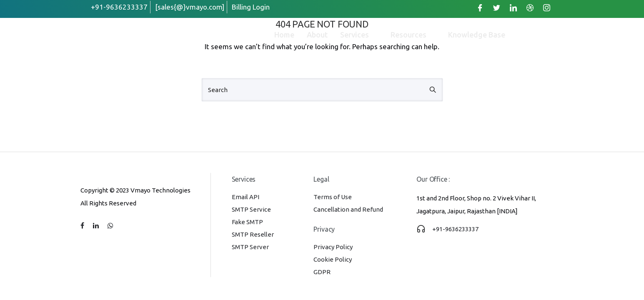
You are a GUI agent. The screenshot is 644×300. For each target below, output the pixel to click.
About (317, 35)
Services (359, 35)
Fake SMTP (247, 222)
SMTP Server (250, 247)
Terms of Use (333, 197)
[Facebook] (480, 7)
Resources (413, 35)
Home (284, 35)
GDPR (322, 272)
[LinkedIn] (514, 7)
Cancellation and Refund (348, 209)
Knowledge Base (477, 35)
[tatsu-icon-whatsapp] (110, 226)
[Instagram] (547, 7)
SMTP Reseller (253, 234)
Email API (246, 197)
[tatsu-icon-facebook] (84, 226)
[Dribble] (530, 7)
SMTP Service (251, 209)
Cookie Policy (333, 259)
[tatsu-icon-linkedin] (97, 226)
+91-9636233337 (455, 229)
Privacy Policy (333, 247)
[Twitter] (497, 7)
